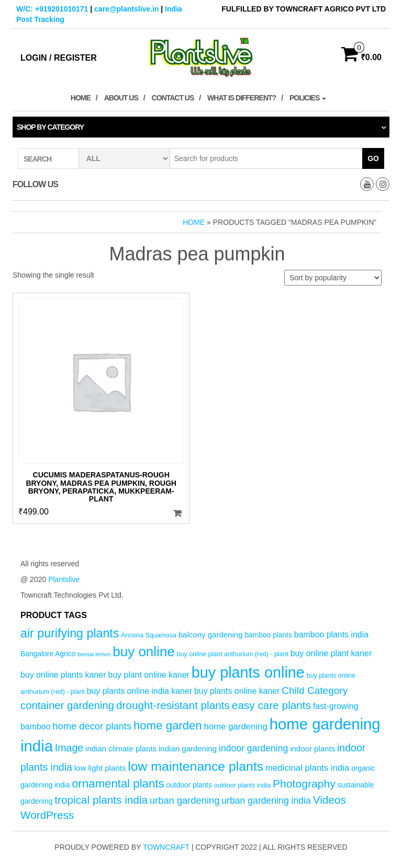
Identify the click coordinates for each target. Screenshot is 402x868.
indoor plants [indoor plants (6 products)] (312, 749)
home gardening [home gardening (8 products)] (236, 727)
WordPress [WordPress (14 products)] (47, 815)
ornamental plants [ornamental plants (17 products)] (118, 784)
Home (81, 98)
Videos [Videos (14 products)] (330, 800)
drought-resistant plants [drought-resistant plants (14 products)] (173, 705)
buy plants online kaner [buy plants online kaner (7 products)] (237, 691)
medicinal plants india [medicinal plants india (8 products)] (307, 768)
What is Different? (242, 98)
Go (373, 158)
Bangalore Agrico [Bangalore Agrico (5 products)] (48, 654)
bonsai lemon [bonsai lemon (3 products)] (94, 654)
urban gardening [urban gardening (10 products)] (185, 800)
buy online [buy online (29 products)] (144, 652)
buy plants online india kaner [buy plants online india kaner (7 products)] (139, 691)
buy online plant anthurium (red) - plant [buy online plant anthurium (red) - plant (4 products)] (233, 654)
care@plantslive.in (126, 9)
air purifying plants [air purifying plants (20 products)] (70, 633)
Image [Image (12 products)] (69, 748)
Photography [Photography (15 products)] (304, 784)
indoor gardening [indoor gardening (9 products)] (253, 748)
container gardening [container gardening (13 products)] (67, 705)
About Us (121, 98)
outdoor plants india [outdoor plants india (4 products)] (242, 785)
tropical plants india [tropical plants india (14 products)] (101, 800)
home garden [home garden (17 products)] (168, 726)
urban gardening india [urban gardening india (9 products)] (266, 801)
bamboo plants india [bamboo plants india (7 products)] (331, 635)
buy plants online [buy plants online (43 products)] (248, 672)
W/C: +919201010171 (52, 9)
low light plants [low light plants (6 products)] (100, 768)
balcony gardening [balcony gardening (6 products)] (211, 635)
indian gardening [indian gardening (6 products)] (188, 749)
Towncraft (166, 847)
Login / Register (59, 58)
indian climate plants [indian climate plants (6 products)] (121, 749)
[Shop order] (333, 278)
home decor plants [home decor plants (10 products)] (92, 726)
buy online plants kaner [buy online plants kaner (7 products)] (63, 675)
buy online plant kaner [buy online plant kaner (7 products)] (331, 653)
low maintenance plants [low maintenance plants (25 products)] (196, 766)
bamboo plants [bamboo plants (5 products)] (268, 635)
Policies (308, 98)
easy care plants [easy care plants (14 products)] (271, 705)
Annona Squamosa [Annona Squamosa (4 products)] (149, 635)
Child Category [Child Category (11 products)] (315, 690)
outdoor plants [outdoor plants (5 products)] (189, 785)
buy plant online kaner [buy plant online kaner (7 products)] (149, 675)
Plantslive (64, 579)
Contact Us (173, 98)
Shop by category (50, 127)
